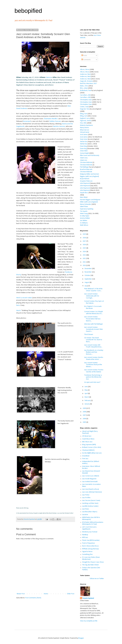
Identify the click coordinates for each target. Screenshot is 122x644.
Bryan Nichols (85, 179)
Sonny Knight (84, 153)
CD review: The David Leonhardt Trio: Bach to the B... (93, 340)
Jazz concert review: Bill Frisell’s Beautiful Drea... (93, 346)
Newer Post (21, 594)
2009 (85, 408)
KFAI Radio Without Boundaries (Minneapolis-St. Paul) (93, 523)
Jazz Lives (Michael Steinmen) (92, 492)
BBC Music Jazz (87, 442)
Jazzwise (85, 515)
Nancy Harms (85, 128)
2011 (85, 262)
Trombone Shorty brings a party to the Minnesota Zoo (93, 377)
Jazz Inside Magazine (89, 479)
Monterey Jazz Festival (90, 532)
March (87, 397)
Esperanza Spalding (87, 209)
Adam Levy (84, 158)
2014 (85, 252)
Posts (84, 56)
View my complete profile (89, 621)
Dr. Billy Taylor (85, 216)
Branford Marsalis (86, 169)
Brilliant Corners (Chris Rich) (92, 447)
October (88, 275)
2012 (85, 259)
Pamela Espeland (88, 598)
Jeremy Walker (85, 218)
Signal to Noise (87, 552)
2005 (85, 422)
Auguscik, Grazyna (86, 81)
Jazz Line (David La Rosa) (91, 489)
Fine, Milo (83, 123)
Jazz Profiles (86, 498)
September (88, 279)
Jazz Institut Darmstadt (90, 482)
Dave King (83, 146)
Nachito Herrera (59, 126)
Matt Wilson (84, 225)
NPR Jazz (85, 537)
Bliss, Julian (84, 88)
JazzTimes (86, 509)
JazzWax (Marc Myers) (90, 512)
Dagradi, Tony (85, 109)
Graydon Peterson (86, 181)
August (87, 282)
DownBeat (86, 456)
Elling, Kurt (84, 114)
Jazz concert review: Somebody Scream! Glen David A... (94, 329)
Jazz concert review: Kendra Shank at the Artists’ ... (94, 358)
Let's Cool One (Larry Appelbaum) (89, 528)
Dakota (49, 77)
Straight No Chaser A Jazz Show (93, 562)
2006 (85, 419)
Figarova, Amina (86, 121)
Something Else (87, 554)
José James (84, 135)
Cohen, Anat (84, 107)
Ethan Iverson (85, 130)
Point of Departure (89, 543)
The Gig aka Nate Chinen (90, 565)
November (88, 272)
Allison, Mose (85, 70)
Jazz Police (86, 495)
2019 (85, 234)
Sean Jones (84, 139)
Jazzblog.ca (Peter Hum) (90, 503)
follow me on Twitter (97, 579)
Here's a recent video (24, 298)
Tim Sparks (84, 211)
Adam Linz (84, 160)
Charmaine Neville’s (51, 119)
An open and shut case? (92, 382)
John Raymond (85, 183)
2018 (85, 238)
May (86, 390)
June (86, 387)
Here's (19, 310)
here (18, 305)
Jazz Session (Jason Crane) (91, 500)
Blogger (81, 638)
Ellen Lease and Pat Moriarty (90, 155)
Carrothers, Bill (85, 95)
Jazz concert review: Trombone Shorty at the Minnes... (93, 365)
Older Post (71, 594)
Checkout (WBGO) (88, 450)
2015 (85, 248)
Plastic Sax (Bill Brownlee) (91, 540)
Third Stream (89, 335)
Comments (86, 60)
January (87, 404)
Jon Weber (84, 221)
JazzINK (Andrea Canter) (90, 506)
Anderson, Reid (85, 74)
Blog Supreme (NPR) (89, 445)
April (86, 394)
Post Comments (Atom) (33, 598)
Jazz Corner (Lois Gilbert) (91, 476)
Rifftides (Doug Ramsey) (90, 549)
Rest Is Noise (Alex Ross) (90, 546)
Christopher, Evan (86, 100)
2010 (85, 266)
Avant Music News (88, 439)
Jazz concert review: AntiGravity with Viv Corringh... (92, 296)
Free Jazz (85, 459)
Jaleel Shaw (84, 207)
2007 (85, 415)
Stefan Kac (84, 142)
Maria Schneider (86, 204)
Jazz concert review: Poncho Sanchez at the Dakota (94, 371)
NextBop (85, 535)
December (88, 269)
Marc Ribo (83, 197)
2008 (85, 412)
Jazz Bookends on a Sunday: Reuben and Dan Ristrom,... (94, 352)
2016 (85, 245)
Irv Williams (84, 223)
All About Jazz (87, 436)
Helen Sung (84, 214)
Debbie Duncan (55, 121)
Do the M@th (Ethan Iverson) (92, 453)
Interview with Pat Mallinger (94, 324)
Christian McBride (86, 162)
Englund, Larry (85, 118)
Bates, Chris (84, 86)
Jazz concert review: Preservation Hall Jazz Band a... (92, 319)
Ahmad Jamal (85, 132)
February (88, 401)
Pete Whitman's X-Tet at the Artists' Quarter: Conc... (93, 290)
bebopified (28, 11)
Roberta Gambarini (86, 125)
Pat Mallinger (85, 167)
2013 (85, 255)
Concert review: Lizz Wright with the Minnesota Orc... (94, 313)
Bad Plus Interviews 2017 (88, 84)
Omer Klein (84, 151)
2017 (85, 241)
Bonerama (27, 121)
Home (46, 594)
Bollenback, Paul (86, 91)
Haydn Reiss (84, 193)
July (86, 286)
